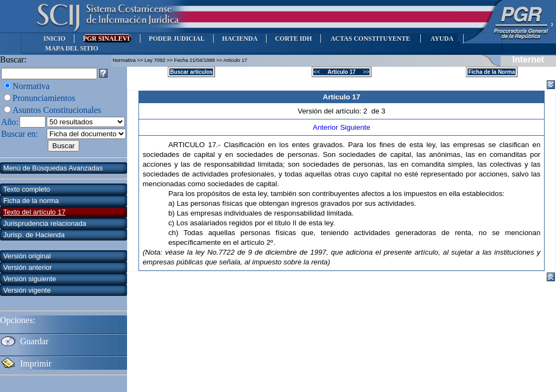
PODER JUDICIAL (177, 39)
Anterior (326, 127)
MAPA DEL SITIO (72, 48)
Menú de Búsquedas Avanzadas (53, 168)
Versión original (27, 256)
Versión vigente (27, 290)
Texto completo (27, 189)
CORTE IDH (293, 39)
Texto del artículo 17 (34, 212)
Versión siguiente (30, 279)
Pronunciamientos (44, 98)
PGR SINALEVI (107, 39)
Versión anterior (28, 267)
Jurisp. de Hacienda (34, 235)
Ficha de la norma (31, 201)
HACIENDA (240, 39)
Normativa (31, 86)
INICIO (55, 39)
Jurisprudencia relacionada (45, 223)
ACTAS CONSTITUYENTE (370, 39)
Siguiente (355, 127)
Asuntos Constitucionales (57, 110)
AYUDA (442, 39)
